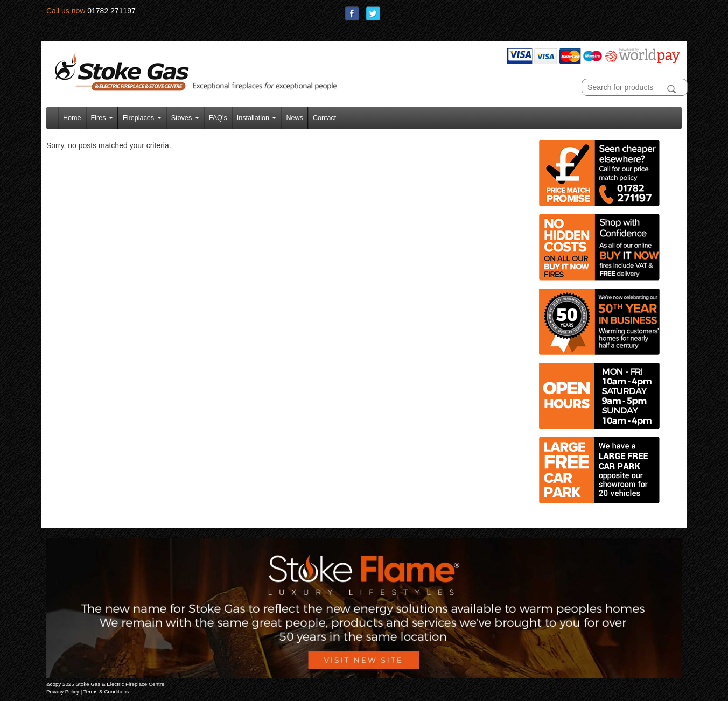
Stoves (185, 118)
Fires (102, 118)
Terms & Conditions (106, 692)
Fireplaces (142, 118)
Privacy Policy (63, 692)
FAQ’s (218, 118)
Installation (257, 118)
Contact (324, 118)
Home (72, 118)
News (295, 118)
